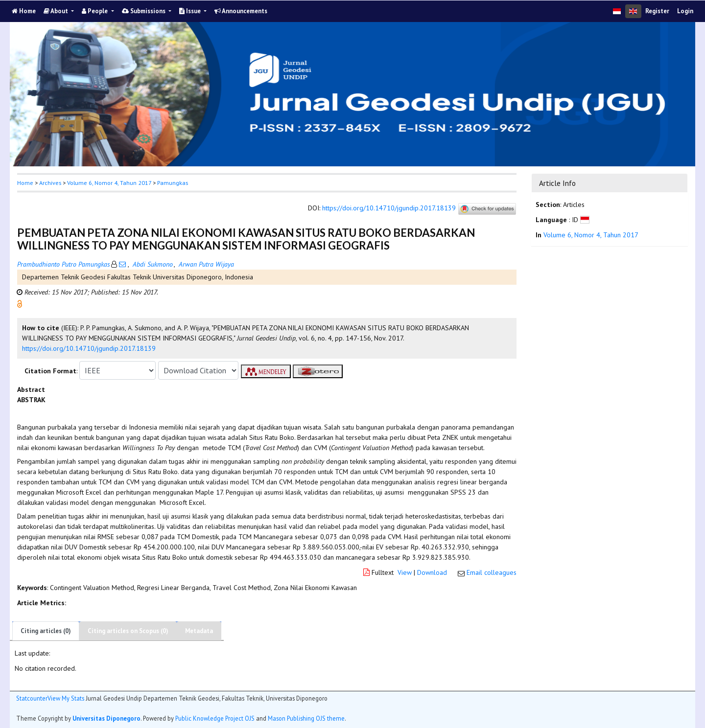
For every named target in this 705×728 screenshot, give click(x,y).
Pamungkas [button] (173, 183)
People (95, 11)
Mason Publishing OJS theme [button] (306, 718)
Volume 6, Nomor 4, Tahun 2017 (109, 183)
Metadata (199, 631)
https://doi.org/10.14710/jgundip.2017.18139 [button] (89, 348)
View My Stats (66, 698)
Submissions (144, 11)
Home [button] (25, 183)
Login (685, 11)
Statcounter (32, 698)
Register (657, 11)
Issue (191, 11)
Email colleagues (492, 572)
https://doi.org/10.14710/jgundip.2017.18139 (389, 208)
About (57, 11)
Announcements (241, 11)
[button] (20, 303)
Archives (50, 183)
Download (432, 572)
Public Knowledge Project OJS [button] (215, 718)
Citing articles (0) (46, 631)
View (405, 572)
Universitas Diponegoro (106, 718)
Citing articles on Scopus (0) (128, 631)
